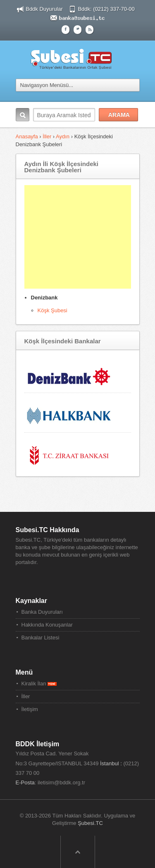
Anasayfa (28, 136)
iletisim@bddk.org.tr (61, 782)
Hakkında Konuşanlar (47, 625)
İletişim (30, 709)
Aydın (63, 136)
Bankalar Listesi (41, 638)
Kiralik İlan (39, 684)
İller (47, 136)
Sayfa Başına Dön (78, 852)
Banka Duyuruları (42, 612)
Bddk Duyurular (44, 9)
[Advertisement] (78, 237)
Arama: (23, 115)
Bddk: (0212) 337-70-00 (106, 9)
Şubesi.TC (90, 823)
